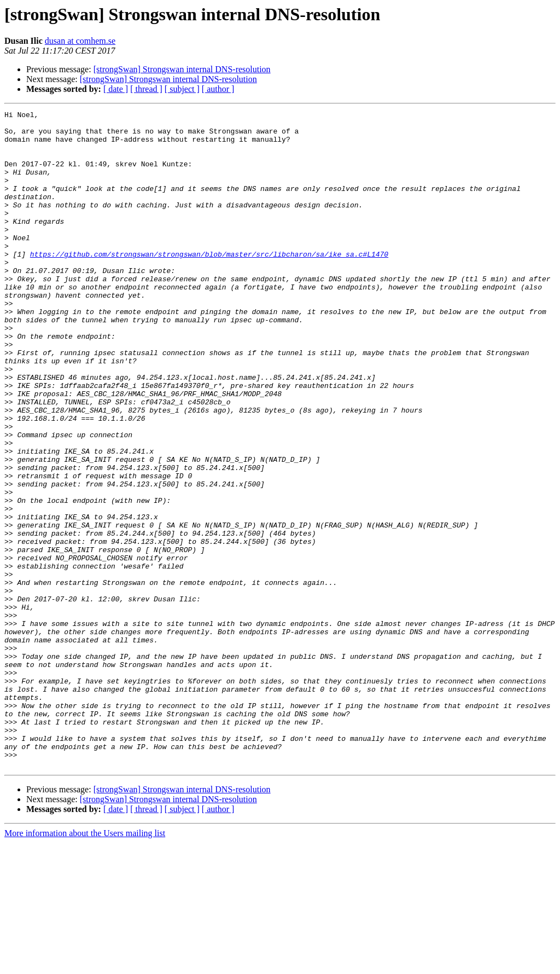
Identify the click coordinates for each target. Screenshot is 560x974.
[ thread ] (146, 89)
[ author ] (218, 89)
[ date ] (116, 89)
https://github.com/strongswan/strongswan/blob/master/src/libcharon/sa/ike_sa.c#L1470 (209, 283)
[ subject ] (182, 89)
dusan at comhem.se (80, 41)
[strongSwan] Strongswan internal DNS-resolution (182, 69)
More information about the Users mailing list (85, 964)
